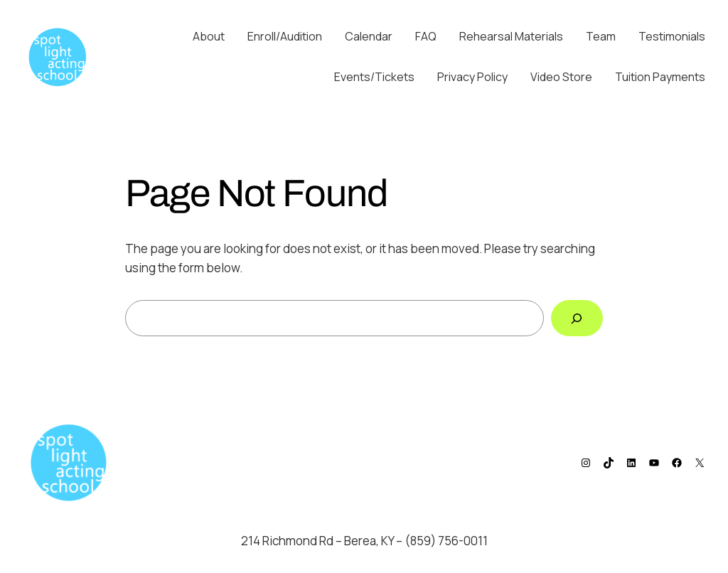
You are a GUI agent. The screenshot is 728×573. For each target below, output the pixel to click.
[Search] (577, 318)
